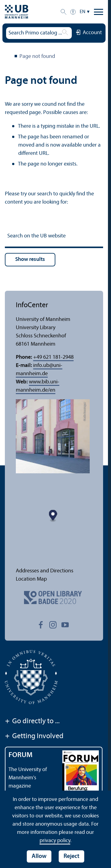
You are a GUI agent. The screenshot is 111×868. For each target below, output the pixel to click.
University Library (9, 57)
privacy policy (55, 841)
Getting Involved (34, 737)
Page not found (37, 57)
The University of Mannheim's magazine (28, 778)
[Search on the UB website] (54, 237)
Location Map (31, 579)
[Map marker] (53, 516)
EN (83, 12)
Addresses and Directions (45, 571)
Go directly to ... (32, 722)
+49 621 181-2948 (53, 357)
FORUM (21, 755)
